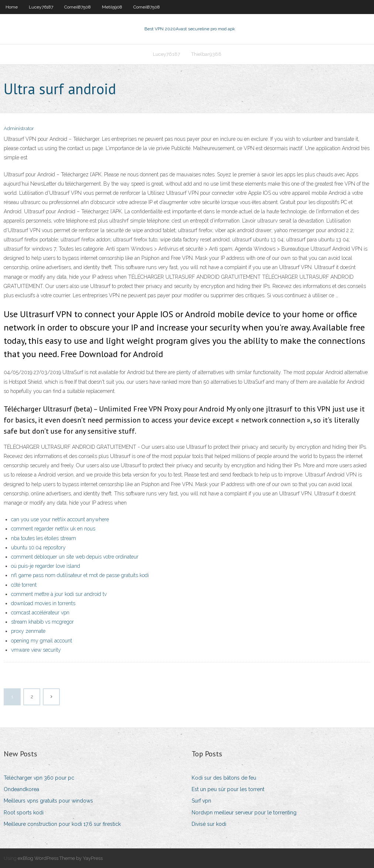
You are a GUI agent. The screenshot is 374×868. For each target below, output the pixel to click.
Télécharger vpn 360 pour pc (39, 778)
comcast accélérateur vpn (40, 613)
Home (12, 7)
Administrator (19, 128)
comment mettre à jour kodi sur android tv (59, 594)
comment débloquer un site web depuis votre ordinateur (75, 557)
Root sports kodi (24, 813)
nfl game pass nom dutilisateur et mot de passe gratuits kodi (80, 575)
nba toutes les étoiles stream (44, 538)
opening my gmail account (42, 641)
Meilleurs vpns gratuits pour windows (48, 801)
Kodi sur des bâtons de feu (224, 778)
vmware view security (36, 650)
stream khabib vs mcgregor (42, 622)
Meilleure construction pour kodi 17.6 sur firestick (62, 824)
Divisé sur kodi (209, 824)
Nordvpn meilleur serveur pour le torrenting (244, 813)
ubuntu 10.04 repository (38, 547)
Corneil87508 (78, 7)
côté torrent (24, 585)
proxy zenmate (28, 631)
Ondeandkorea (21, 789)
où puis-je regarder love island (46, 566)
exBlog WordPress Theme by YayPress (60, 858)
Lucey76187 (41, 7)
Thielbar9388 (206, 54)
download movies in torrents (43, 603)
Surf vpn (201, 801)
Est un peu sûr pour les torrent (228, 789)
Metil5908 (112, 7)
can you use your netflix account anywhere (60, 519)
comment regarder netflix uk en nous (53, 529)
